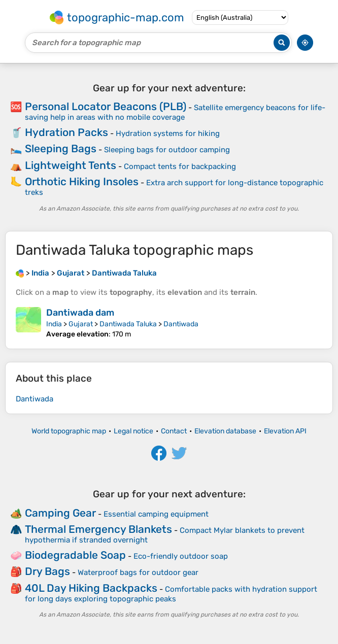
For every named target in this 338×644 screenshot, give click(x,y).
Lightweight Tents (71, 165)
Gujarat (81, 324)
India (54, 324)
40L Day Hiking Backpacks (91, 588)
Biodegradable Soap (75, 555)
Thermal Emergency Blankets (98, 529)
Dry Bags (47, 571)
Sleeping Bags (61, 148)
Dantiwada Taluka (128, 324)
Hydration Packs (66, 132)
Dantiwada (181, 324)
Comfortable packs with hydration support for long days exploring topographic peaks (171, 594)
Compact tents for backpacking (180, 166)
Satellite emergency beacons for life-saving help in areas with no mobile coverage (175, 112)
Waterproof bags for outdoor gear (138, 572)
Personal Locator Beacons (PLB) (106, 106)
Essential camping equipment (156, 514)
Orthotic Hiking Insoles (82, 181)
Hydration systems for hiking (168, 133)
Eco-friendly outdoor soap (181, 556)
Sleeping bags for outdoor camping (167, 150)
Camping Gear (60, 513)
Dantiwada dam (80, 313)
